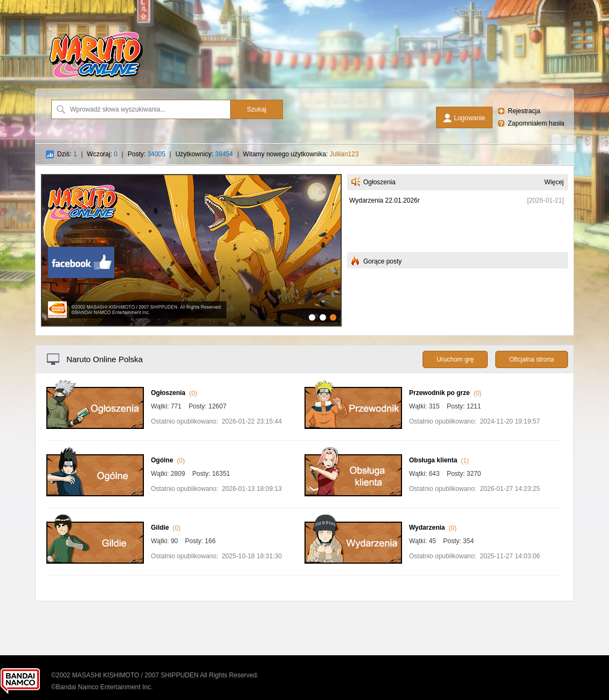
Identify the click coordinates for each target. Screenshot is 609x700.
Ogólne (162, 460)
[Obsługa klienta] (353, 494)
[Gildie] (95, 562)
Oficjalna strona (532, 359)
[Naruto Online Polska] (96, 78)
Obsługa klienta (433, 460)
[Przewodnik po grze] (353, 427)
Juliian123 (344, 154)
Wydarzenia (427, 528)
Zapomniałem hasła (536, 123)
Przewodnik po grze (440, 393)
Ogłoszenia (168, 393)
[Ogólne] (95, 494)
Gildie (160, 528)
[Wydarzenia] (353, 562)
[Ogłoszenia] (95, 427)
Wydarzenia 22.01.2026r (385, 200)
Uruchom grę (455, 359)
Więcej (554, 182)
